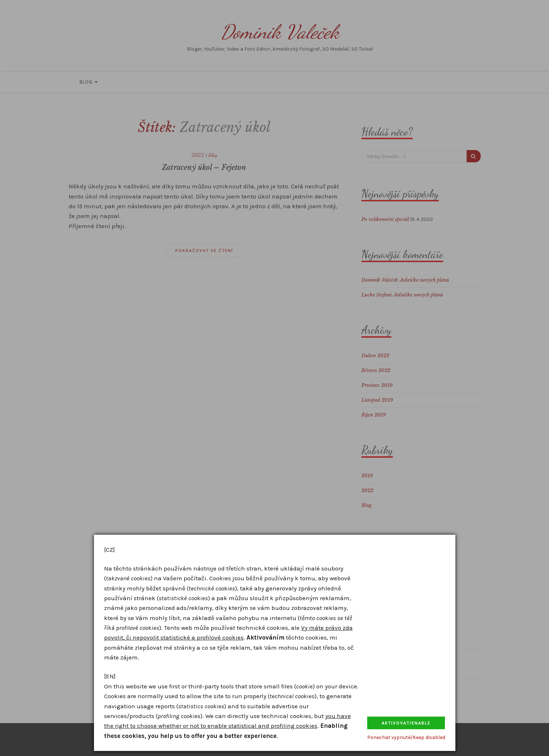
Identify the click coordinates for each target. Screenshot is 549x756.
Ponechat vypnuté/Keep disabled (406, 737)
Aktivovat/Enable (406, 723)
